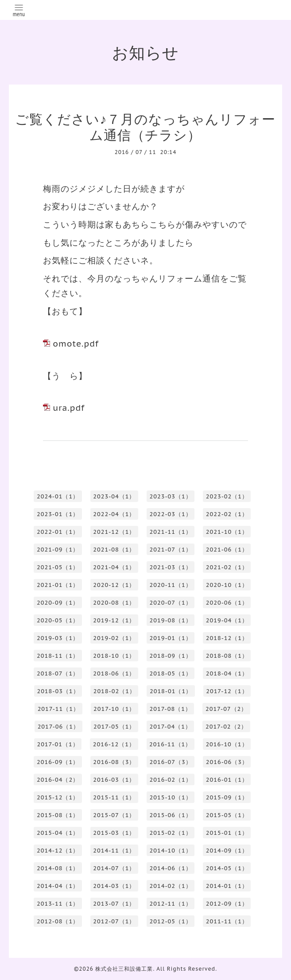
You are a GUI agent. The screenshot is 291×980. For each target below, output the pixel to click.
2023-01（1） (58, 514)
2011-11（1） (227, 921)
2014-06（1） (171, 868)
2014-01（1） (227, 886)
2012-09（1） (227, 904)
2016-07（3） (171, 762)
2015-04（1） (58, 833)
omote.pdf (76, 343)
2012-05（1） (171, 921)
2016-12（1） (114, 744)
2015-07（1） (114, 815)
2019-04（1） (227, 620)
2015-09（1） (227, 797)
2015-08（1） (58, 815)
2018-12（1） (227, 638)
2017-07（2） (226, 709)
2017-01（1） (58, 744)
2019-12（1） (114, 620)
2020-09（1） (58, 603)
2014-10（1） (171, 851)
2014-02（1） (171, 886)
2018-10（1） (114, 656)
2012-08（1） (58, 921)
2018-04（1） (227, 673)
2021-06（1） (227, 550)
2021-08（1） (114, 550)
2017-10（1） (114, 709)
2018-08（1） (227, 656)
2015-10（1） (171, 797)
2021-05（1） (58, 567)
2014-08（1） (58, 868)
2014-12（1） (58, 851)
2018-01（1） (171, 691)
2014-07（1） (114, 868)
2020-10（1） (227, 585)
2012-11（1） (171, 904)
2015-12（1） (58, 797)
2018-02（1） (114, 691)
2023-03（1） (171, 496)
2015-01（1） (227, 833)
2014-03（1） (114, 886)
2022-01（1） (58, 532)
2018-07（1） (58, 673)
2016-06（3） (227, 762)
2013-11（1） (58, 904)
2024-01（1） (58, 496)
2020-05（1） (58, 620)
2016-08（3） (114, 762)
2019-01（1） (171, 638)
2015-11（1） (114, 797)
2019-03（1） (58, 638)
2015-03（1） (114, 833)
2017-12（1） (227, 691)
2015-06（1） (171, 815)
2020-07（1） (171, 603)
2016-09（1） (58, 762)
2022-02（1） (227, 514)
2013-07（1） (114, 904)
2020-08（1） (114, 603)
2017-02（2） (226, 727)
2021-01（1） (58, 585)
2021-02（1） (227, 567)
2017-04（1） (171, 727)
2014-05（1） (227, 868)
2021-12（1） (114, 532)
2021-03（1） (171, 567)
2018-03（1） (58, 691)
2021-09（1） (58, 550)
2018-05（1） (171, 673)
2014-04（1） (58, 886)
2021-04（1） (114, 567)
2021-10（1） (227, 532)
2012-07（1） (114, 921)
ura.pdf (69, 408)
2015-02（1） (171, 833)
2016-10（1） (227, 744)
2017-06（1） (58, 727)
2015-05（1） (227, 815)
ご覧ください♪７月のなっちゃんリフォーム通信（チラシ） (145, 127)
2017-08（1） (171, 709)
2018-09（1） (171, 656)
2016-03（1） (114, 780)
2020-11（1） (171, 585)
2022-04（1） (114, 514)
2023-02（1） (227, 496)
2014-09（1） (227, 851)
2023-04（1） (114, 496)
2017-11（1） (58, 709)
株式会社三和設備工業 (124, 969)
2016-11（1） (170, 744)
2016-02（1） (171, 780)
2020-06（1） (227, 603)
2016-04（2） (58, 780)
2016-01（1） (227, 780)
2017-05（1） (114, 727)
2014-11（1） (114, 851)
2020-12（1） (114, 585)
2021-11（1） (171, 532)
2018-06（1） (114, 673)
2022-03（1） (171, 514)
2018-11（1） (58, 656)
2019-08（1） (171, 620)
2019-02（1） (114, 638)
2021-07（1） (171, 550)
